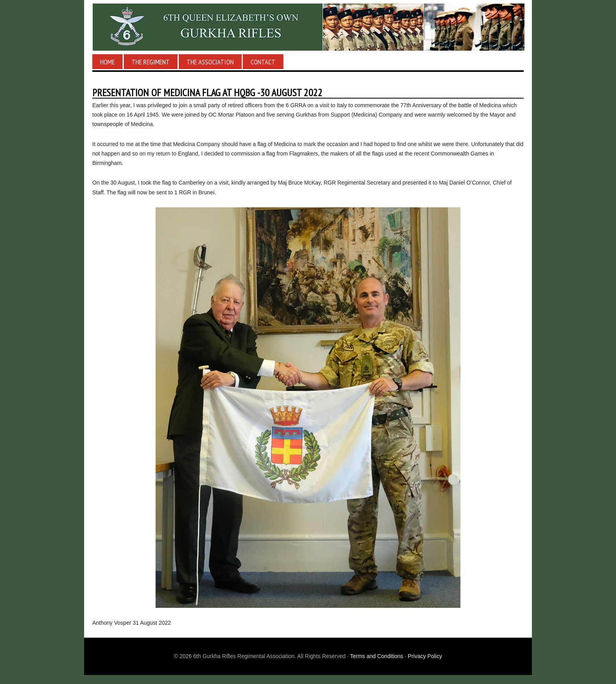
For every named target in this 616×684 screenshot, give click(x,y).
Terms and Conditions (377, 656)
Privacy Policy (425, 656)
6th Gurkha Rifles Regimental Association (308, 27)
